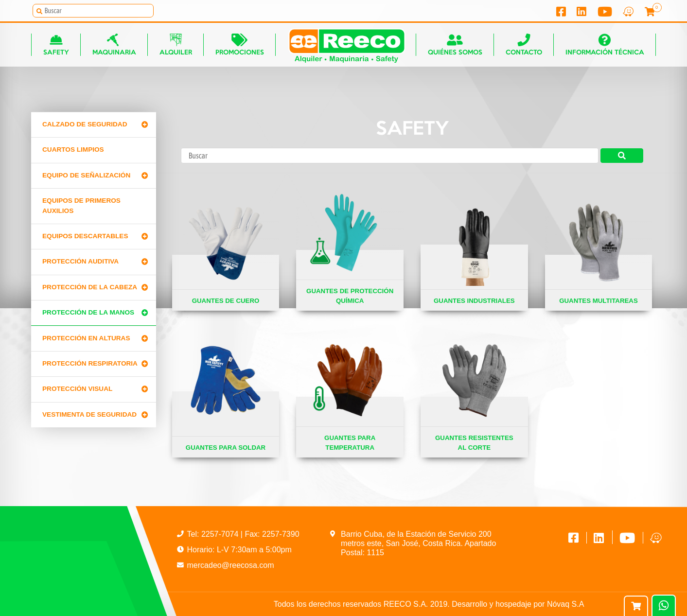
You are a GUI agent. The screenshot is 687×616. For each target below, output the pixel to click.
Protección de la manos (88, 312)
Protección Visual (77, 389)
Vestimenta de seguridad (89, 414)
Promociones (240, 44)
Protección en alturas (86, 338)
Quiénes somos (455, 44)
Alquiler (176, 44)
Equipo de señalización (86, 175)
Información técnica (605, 44)
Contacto (524, 44)
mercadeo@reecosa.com (231, 565)
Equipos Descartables (85, 236)
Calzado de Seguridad (85, 124)
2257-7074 (221, 534)
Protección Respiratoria (90, 363)
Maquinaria (114, 44)
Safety (56, 44)
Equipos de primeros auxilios (81, 205)
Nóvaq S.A (565, 604)
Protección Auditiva (80, 261)
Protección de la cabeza (90, 287)
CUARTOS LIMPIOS (73, 150)
